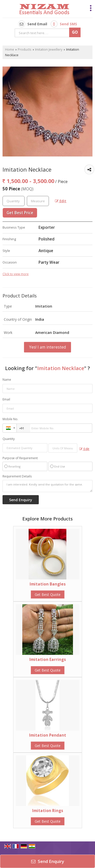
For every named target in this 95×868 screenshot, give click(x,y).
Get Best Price (20, 213)
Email (6, 399)
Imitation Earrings (48, 660)
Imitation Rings (48, 811)
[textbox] (38, 201)
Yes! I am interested (48, 347)
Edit (61, 201)
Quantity (9, 439)
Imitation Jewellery (49, 49)
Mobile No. (10, 419)
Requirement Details (17, 476)
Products (25, 49)
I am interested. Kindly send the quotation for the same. (48, 486)
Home (10, 49)
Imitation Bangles (48, 584)
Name (7, 380)
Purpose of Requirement (20, 458)
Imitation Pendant (48, 735)
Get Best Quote (48, 594)
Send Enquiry (48, 861)
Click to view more (16, 274)
